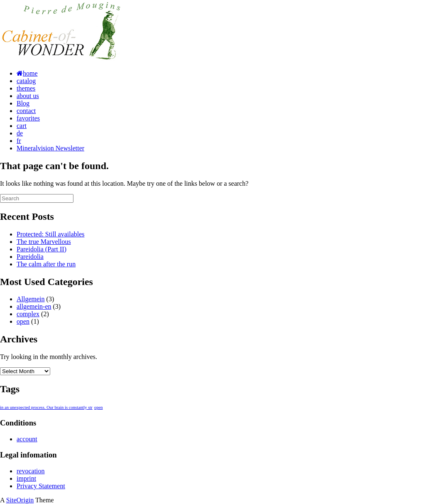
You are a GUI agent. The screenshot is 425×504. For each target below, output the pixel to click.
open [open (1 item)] (99, 407)
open (23, 321)
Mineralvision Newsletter (50, 148)
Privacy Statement (41, 486)
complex (28, 314)
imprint (26, 478)
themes (26, 88)
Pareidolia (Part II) (42, 249)
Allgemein (31, 299)
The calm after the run (46, 264)
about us (28, 96)
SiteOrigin (20, 500)
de (20, 133)
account (27, 439)
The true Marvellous (44, 242)
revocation (31, 471)
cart (22, 126)
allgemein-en (34, 306)
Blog (23, 103)
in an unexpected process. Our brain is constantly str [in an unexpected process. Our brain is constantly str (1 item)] (46, 407)
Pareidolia (30, 257)
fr (19, 141)
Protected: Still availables (51, 234)
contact (26, 111)
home (27, 73)
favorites (28, 118)
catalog (26, 81)
